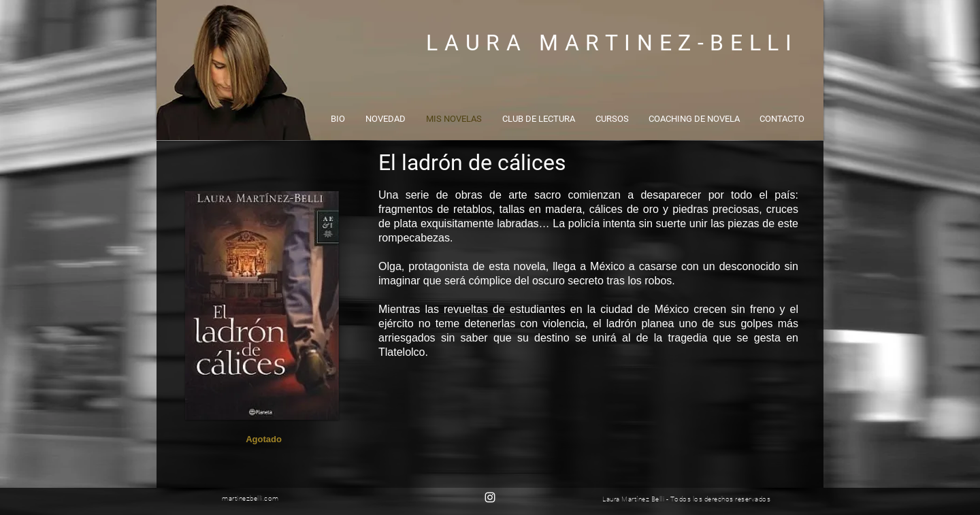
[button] (264, 439)
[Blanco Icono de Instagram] (490, 497)
